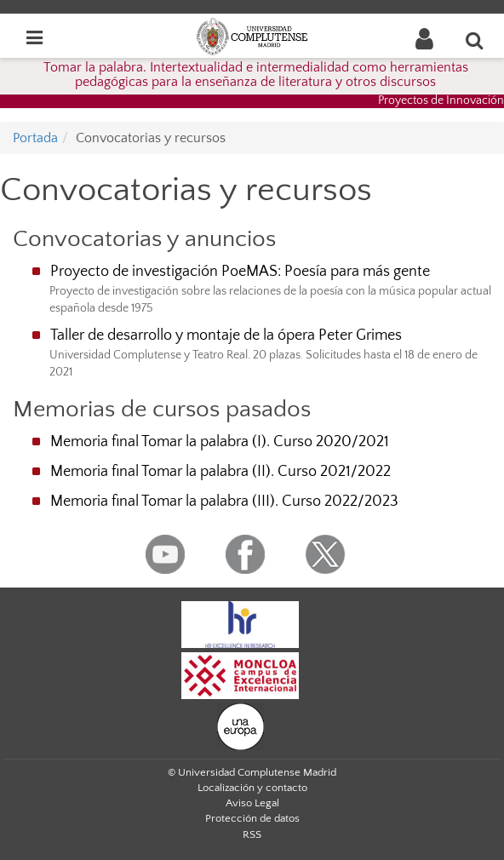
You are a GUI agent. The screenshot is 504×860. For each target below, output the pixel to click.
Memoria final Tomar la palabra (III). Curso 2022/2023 (224, 502)
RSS (252, 834)
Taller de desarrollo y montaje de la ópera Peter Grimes (226, 335)
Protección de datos (252, 818)
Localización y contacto (252, 788)
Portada (35, 138)
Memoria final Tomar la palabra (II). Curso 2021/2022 (220, 472)
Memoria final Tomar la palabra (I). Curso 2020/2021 (220, 442)
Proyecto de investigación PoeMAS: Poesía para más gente (240, 272)
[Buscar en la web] (475, 40)
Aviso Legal (252, 803)
